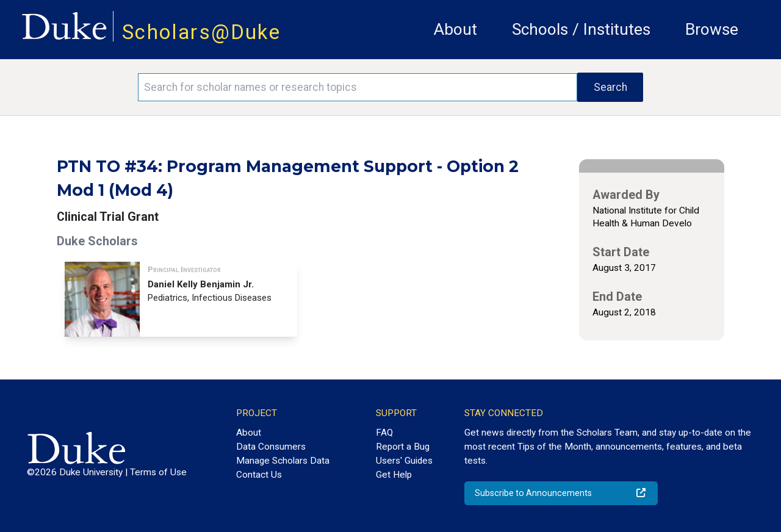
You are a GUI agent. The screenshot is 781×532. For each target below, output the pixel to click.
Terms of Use (158, 472)
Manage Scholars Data (283, 461)
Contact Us (259, 475)
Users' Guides (404, 461)
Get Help (394, 475)
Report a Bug (403, 447)
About (455, 29)
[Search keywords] (358, 87)
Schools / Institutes (581, 29)
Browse (712, 29)
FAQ (384, 433)
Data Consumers (271, 447)
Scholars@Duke (201, 32)
